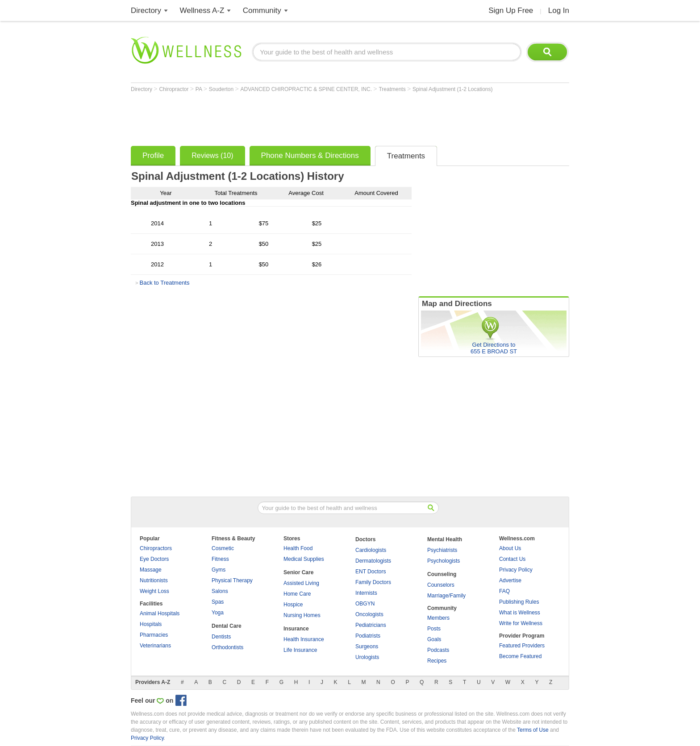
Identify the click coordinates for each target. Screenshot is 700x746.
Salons (220, 591)
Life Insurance (300, 650)
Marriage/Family (446, 596)
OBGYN (365, 604)
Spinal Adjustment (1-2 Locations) (452, 89)
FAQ (504, 591)
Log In (559, 10)
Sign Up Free (511, 10)
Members (438, 618)
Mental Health (445, 539)
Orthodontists (227, 647)
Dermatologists (373, 561)
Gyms (219, 570)
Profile (153, 155)
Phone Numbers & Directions (310, 155)
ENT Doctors (371, 572)
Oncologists (369, 614)
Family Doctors (373, 582)
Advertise (510, 580)
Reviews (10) (212, 155)
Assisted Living (301, 583)
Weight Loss (154, 591)
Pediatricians (371, 625)
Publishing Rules (519, 602)
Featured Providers (522, 646)
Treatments (393, 89)
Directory (146, 10)
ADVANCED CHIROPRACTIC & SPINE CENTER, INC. (307, 89)
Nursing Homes (302, 615)
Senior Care (298, 572)
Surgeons (367, 647)
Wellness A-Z (202, 10)
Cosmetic (223, 548)
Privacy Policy (516, 570)
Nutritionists (154, 580)
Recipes (437, 661)
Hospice (293, 605)
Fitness (220, 559)
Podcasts (438, 650)
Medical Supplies (304, 559)
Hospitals (151, 624)
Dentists (221, 637)
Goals (434, 639)
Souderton (222, 89)
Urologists (367, 657)
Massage (151, 570)
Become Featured (520, 656)
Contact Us (512, 559)
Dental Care (227, 626)
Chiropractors (156, 548)
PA (200, 89)
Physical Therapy (232, 580)
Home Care (297, 594)
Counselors (441, 585)
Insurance (296, 629)
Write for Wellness (521, 623)
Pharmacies (154, 635)
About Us (510, 548)
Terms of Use (533, 730)
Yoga (218, 613)
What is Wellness (520, 613)
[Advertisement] (293, 117)
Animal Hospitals (160, 613)
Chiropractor (174, 89)
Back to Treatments (164, 283)
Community (262, 10)
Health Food (298, 548)
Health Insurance (304, 639)
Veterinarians (155, 646)
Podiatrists (368, 636)
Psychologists (444, 561)
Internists (366, 593)
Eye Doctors (154, 559)
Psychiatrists (442, 550)
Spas (218, 602)
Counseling (442, 574)
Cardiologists (371, 550)
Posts (434, 629)
